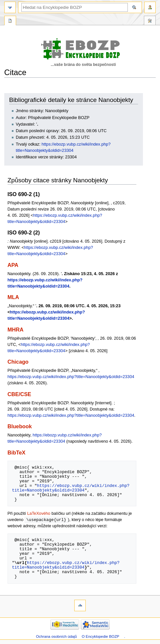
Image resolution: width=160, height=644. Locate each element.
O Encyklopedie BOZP (101, 637)
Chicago (18, 362)
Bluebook (20, 426)
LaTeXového (39, 513)
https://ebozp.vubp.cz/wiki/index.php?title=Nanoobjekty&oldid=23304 (71, 377)
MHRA (16, 330)
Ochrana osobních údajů (56, 637)
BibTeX (17, 453)
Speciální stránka (10, 21)
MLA (13, 297)
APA (13, 265)
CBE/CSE (19, 394)
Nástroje (150, 21)
